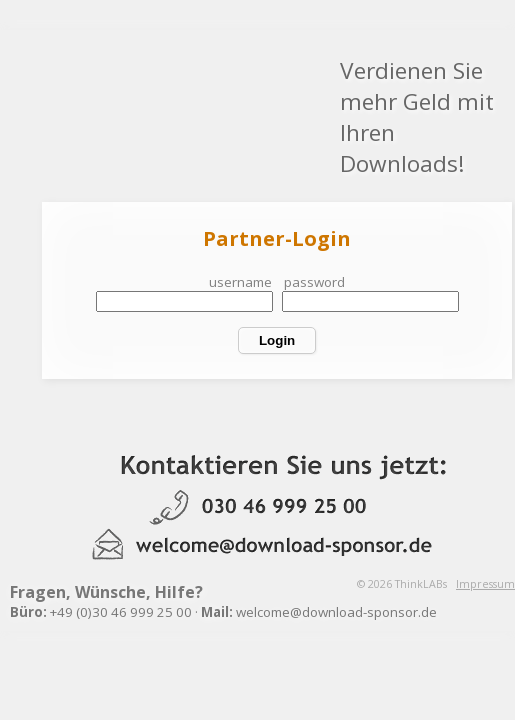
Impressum (485, 584)
